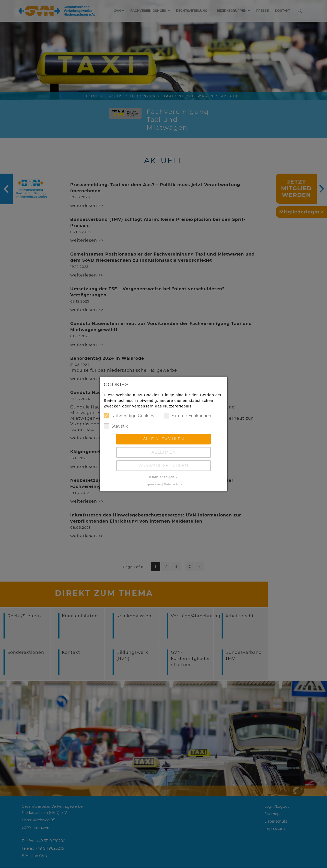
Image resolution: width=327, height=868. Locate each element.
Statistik (116, 426)
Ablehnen (164, 452)
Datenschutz (173, 484)
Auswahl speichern (164, 466)
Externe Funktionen (188, 416)
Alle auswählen (163, 439)
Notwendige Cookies (129, 416)
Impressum (153, 484)
